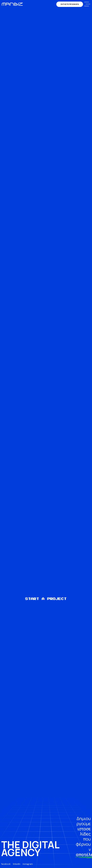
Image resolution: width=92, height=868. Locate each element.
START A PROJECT (46, 599)
